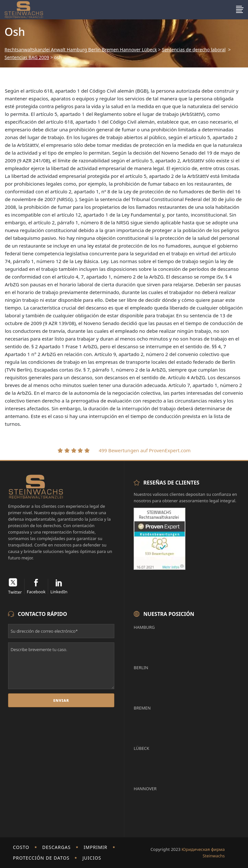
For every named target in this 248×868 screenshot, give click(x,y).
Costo (21, 847)
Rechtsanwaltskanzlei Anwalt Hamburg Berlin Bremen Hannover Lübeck (81, 50)
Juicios (92, 858)
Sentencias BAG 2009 (27, 57)
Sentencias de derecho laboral (194, 50)
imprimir (96, 847)
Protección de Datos (41, 858)
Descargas (57, 847)
